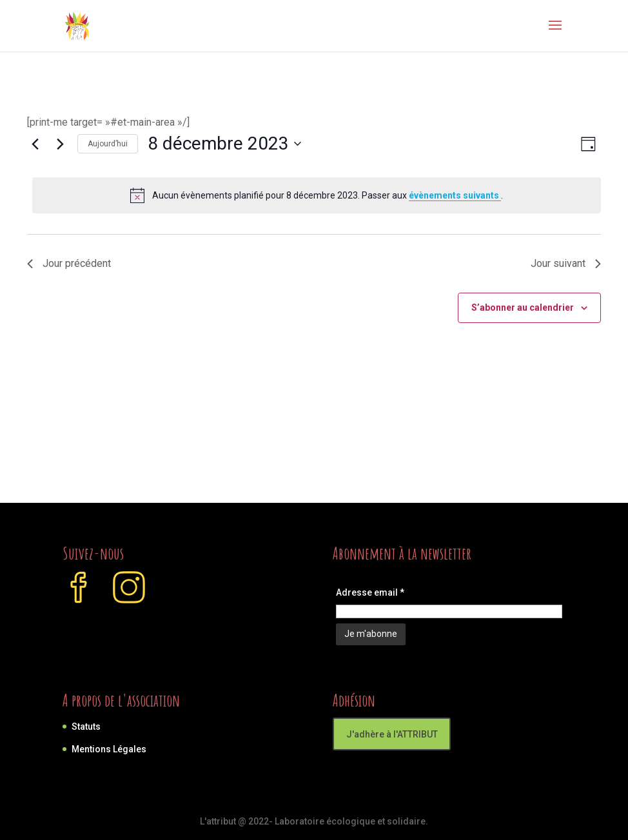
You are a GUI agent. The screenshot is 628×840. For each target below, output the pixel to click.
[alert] (317, 195)
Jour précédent (69, 263)
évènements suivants (455, 195)
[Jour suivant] (60, 144)
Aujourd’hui (108, 144)
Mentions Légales (109, 749)
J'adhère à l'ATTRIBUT (392, 734)
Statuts (86, 727)
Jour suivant (566, 263)
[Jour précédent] (35, 144)
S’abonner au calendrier (523, 308)
